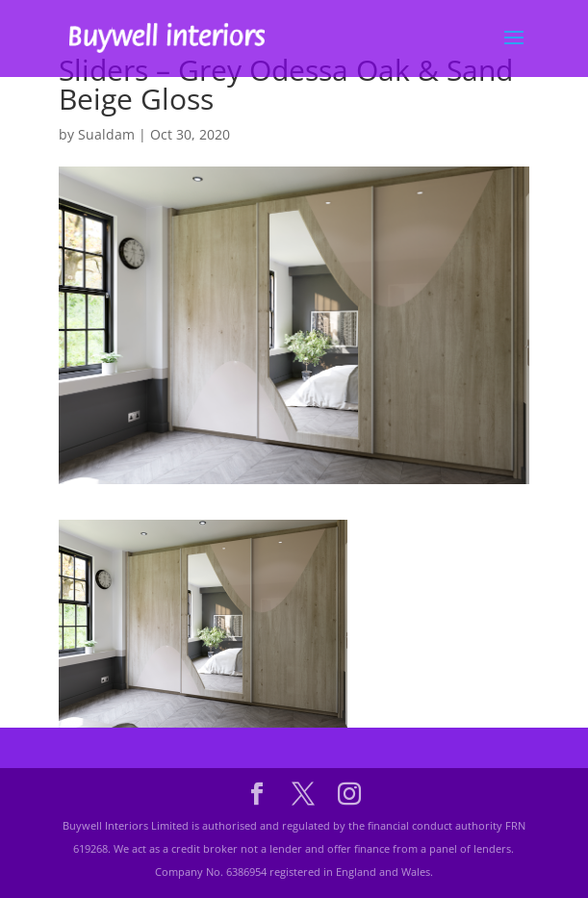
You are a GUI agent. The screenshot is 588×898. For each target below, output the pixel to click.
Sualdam (106, 134)
